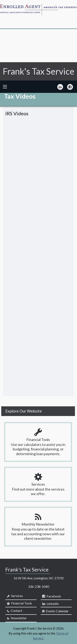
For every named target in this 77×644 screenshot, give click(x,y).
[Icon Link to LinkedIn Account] (60, 87)
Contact (15, 611)
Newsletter (17, 618)
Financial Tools (20, 603)
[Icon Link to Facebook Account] (70, 87)
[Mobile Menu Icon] (5, 87)
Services (15, 596)
